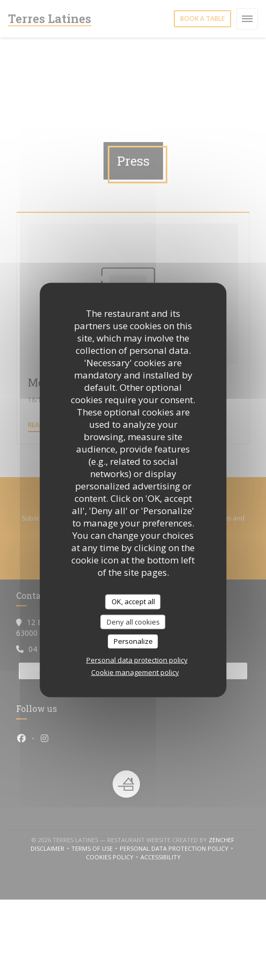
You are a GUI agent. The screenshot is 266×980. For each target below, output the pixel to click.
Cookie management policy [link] (135, 672)
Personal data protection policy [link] (137, 659)
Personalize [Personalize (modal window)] (133, 641)
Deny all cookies (133, 621)
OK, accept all (133, 602)
